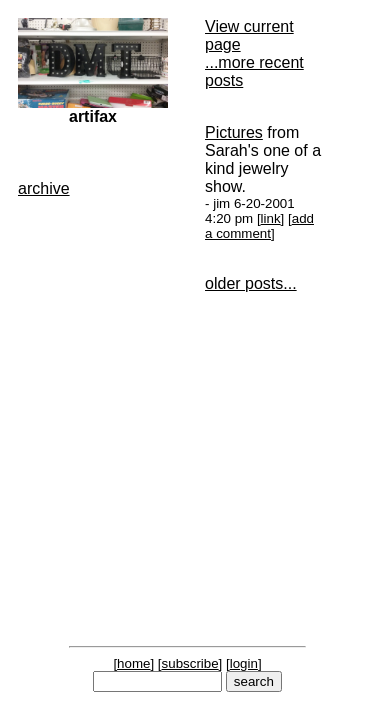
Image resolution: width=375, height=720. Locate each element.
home (133, 663)
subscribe (190, 663)
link (271, 218)
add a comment (259, 226)
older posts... (251, 283)
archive (44, 188)
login (244, 663)
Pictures (234, 132)
